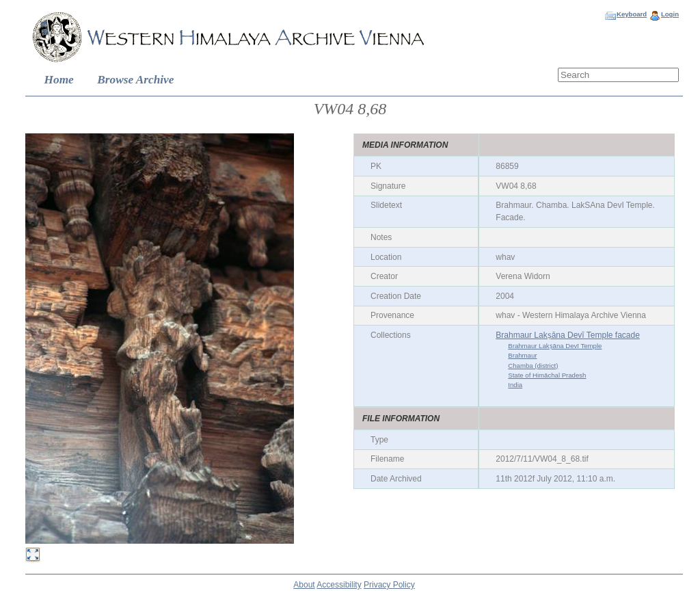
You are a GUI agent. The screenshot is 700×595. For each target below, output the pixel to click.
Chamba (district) (533, 366)
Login (670, 14)
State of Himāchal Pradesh (547, 375)
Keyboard (632, 14)
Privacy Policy (389, 585)
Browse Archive (135, 80)
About (304, 585)
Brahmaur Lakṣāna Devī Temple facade (568, 335)
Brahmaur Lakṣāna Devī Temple (555, 346)
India (515, 385)
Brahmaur (522, 355)
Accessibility (339, 585)
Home (59, 80)
